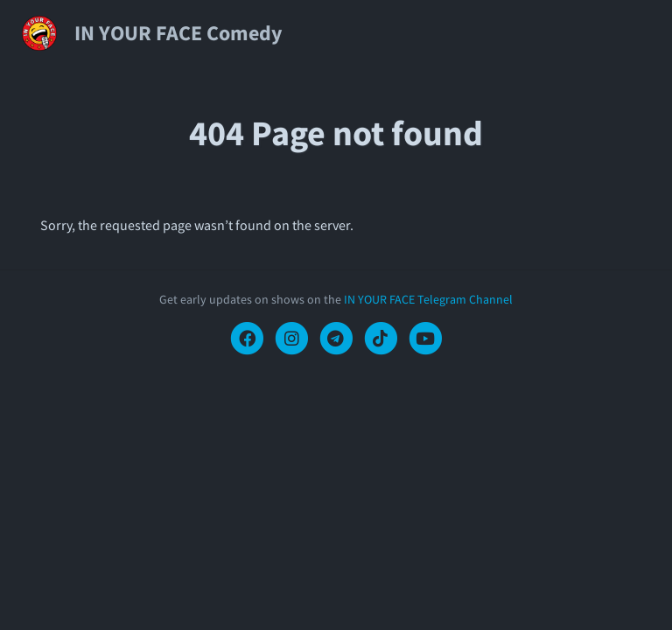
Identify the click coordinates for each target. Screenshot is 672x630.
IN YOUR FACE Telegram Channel (428, 299)
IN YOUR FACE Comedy (178, 33)
